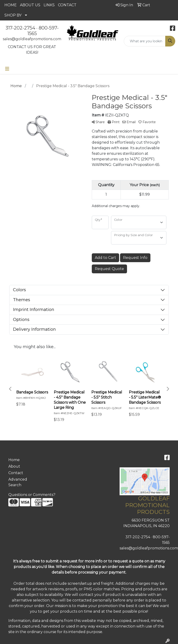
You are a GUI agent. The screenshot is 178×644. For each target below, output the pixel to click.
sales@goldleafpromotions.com (32, 39)
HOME (11, 5)
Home (14, 460)
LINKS (49, 5)
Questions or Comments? (32, 495)
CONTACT (67, 5)
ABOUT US (30, 5)
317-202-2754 (20, 28)
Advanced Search (18, 482)
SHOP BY (13, 15)
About (14, 466)
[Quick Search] (145, 41)
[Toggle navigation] (7, 69)
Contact (16, 473)
